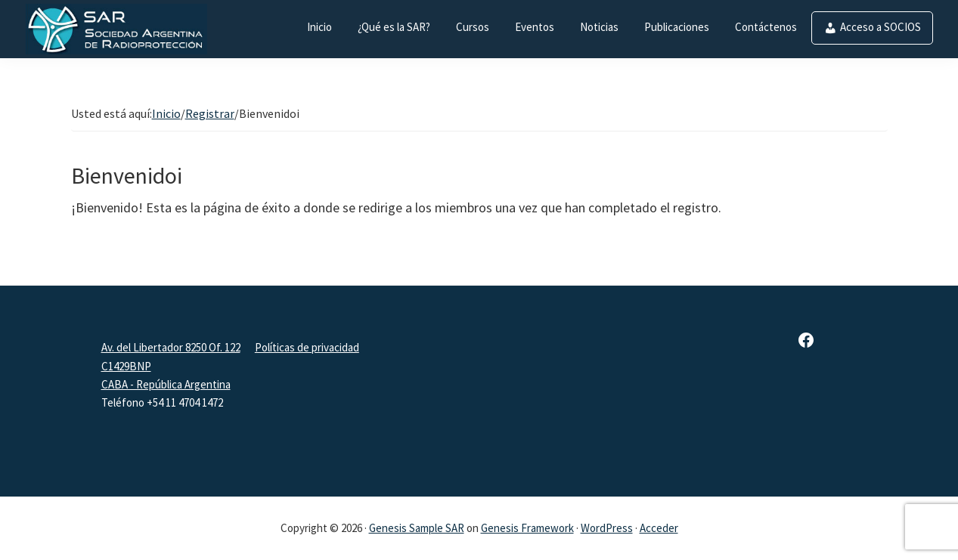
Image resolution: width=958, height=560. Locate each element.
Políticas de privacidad (307, 347)
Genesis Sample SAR (417, 528)
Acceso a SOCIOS (880, 27)
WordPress (607, 528)
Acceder (659, 528)
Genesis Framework (527, 528)
